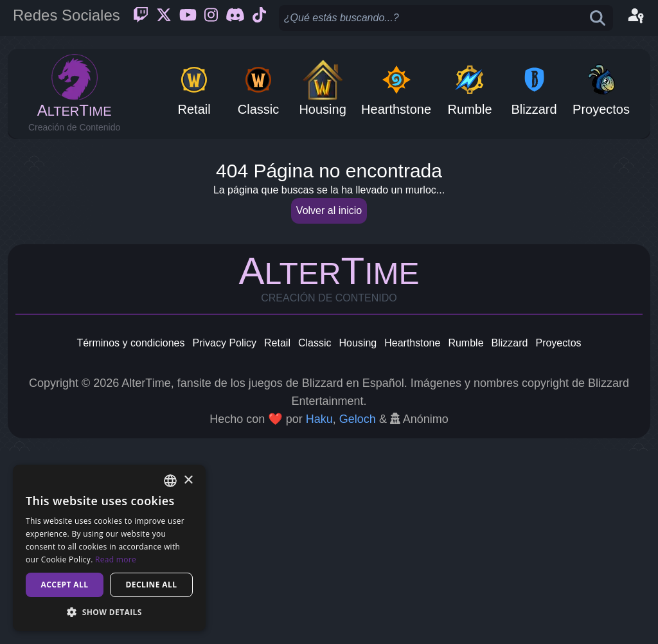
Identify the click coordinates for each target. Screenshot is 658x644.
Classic (315, 536)
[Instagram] (211, 18)
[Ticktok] (259, 18)
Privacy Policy (224, 536)
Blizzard (510, 536)
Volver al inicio (329, 403)
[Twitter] (164, 18)
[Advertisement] (329, 242)
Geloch (358, 612)
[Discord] (235, 18)
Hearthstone (412, 536)
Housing (358, 536)
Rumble (466, 536)
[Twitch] (141, 18)
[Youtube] (188, 18)
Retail (277, 536)
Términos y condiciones (130, 536)
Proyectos (558, 536)
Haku (319, 612)
